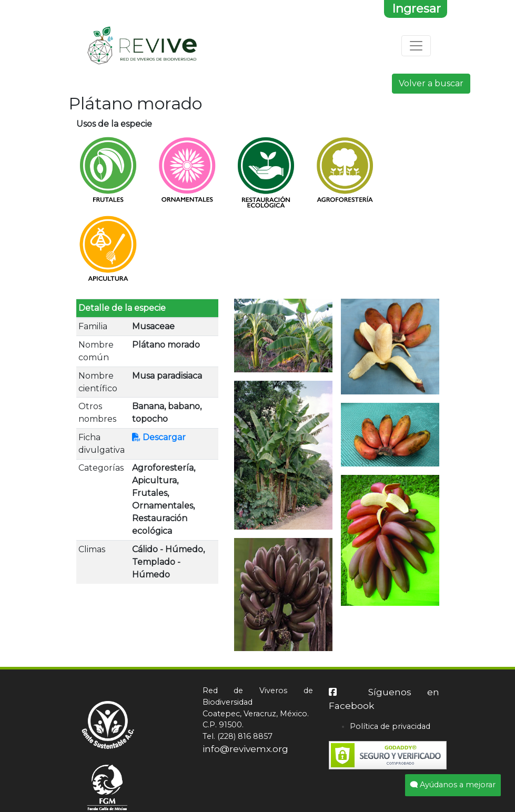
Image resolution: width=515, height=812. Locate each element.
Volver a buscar (431, 83)
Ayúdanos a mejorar (453, 785)
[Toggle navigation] (416, 46)
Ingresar (416, 8)
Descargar (159, 437)
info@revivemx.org (245, 749)
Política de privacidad (390, 726)
